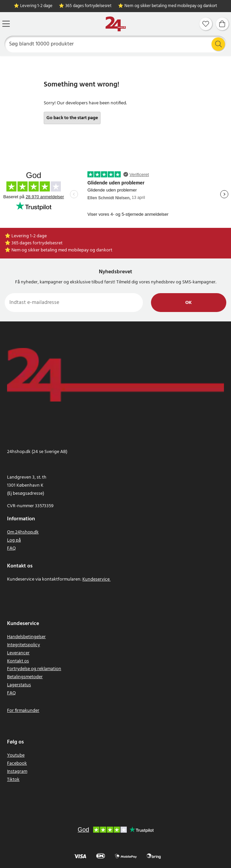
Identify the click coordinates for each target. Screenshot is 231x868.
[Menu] (6, 24)
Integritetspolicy (24, 645)
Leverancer (18, 653)
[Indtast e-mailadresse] (74, 303)
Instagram (17, 772)
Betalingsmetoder (25, 677)
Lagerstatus (19, 685)
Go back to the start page (72, 118)
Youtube (16, 755)
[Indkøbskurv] (222, 24)
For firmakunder (23, 711)
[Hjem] (116, 24)
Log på (14, 540)
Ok (188, 303)
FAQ (11, 548)
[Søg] (116, 44)
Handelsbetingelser (26, 637)
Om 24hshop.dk (23, 532)
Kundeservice (96, 579)
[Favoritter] (206, 24)
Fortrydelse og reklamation (34, 669)
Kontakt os (18, 661)
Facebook (17, 763)
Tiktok (13, 780)
